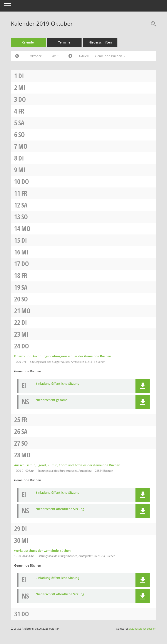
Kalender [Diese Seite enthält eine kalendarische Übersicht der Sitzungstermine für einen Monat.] (28, 42)
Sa (21, 123)
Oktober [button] (37, 56)
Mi (22, 88)
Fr (21, 111)
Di (21, 76)
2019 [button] (57, 56)
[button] (143, 386)
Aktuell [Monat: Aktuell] (84, 56)
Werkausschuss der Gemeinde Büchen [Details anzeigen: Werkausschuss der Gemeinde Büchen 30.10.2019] (42, 551)
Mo (23, 146)
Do (22, 99)
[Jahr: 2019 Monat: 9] (17, 56)
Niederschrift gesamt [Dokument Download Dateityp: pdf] (51, 400)
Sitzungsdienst (142, 629)
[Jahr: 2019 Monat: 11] (70, 56)
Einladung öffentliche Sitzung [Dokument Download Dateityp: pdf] (58, 384)
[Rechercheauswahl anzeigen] (152, 24)
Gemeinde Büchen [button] (110, 56)
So (22, 135)
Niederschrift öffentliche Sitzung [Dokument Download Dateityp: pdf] (60, 509)
